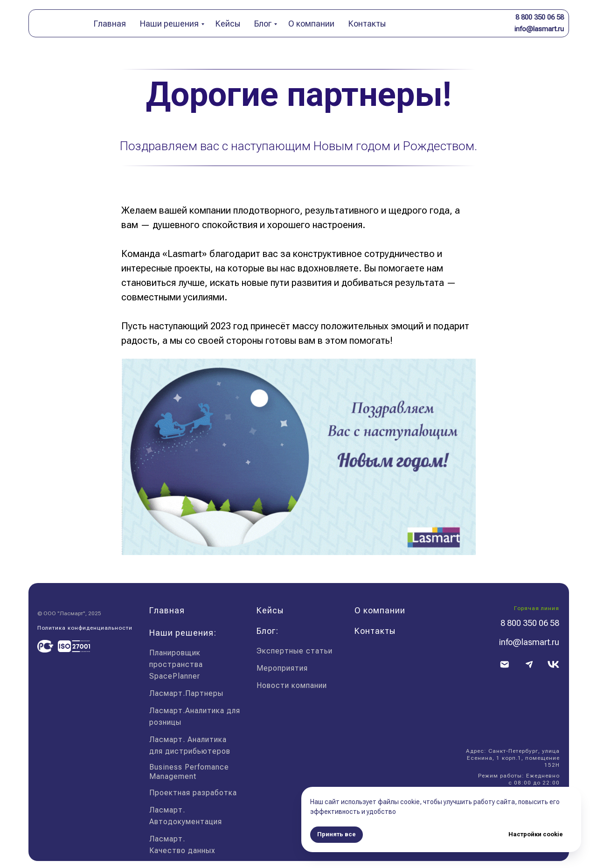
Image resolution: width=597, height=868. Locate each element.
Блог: (267, 631)
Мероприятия (282, 668)
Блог (263, 24)
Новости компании (292, 685)
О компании (311, 24)
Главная (110, 24)
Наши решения (169, 24)
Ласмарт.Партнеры (186, 693)
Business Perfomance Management (189, 772)
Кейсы (228, 24)
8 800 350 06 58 (540, 17)
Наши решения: (183, 633)
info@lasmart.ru (539, 29)
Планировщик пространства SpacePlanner (176, 664)
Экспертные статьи (295, 651)
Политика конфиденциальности (85, 628)
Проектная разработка (193, 793)
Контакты (367, 24)
